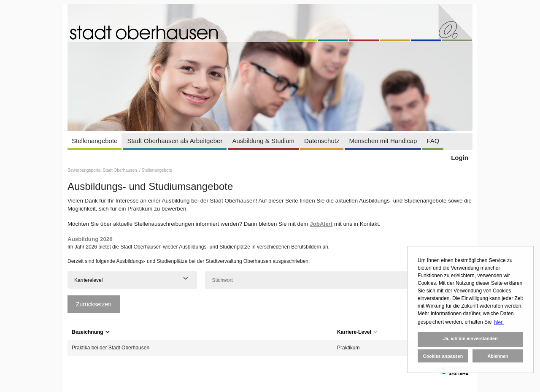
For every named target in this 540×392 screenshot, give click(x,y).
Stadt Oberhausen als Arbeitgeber (175, 141)
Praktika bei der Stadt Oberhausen (111, 348)
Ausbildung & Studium (263, 141)
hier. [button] (499, 322)
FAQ (433, 141)
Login (460, 158)
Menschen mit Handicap (383, 141)
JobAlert (321, 224)
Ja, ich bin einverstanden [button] (470, 338)
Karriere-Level (357, 332)
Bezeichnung (91, 332)
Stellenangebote (94, 141)
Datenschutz (322, 141)
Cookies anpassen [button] (443, 356)
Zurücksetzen (94, 304)
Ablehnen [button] (498, 356)
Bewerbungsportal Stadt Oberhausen (103, 170)
